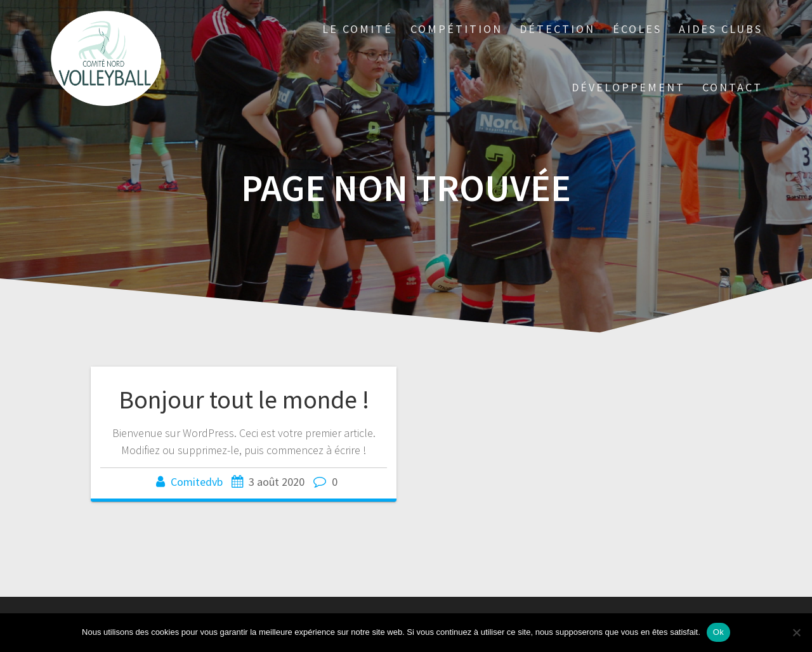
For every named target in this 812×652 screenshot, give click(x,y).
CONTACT (732, 87)
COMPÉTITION (456, 29)
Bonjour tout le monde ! (244, 400)
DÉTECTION (557, 29)
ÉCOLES (637, 29)
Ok (718, 632)
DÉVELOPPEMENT (628, 87)
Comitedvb (197, 482)
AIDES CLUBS (721, 29)
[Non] (796, 632)
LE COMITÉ (357, 29)
